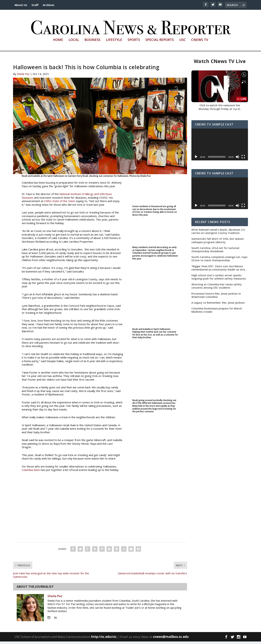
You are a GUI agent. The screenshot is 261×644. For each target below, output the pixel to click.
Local (74, 43)
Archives (49, 5)
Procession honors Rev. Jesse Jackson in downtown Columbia (216, 298)
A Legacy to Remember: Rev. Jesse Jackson (218, 305)
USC (183, 43)
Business (92, 43)
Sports (134, 43)
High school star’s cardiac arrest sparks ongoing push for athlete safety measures (219, 280)
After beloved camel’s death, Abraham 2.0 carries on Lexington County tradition (218, 234)
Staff (35, 5)
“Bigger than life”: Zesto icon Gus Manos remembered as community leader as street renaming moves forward (219, 270)
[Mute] (237, 159)
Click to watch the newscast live (220, 108)
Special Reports (160, 43)
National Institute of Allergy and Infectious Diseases (67, 198)
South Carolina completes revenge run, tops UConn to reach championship (219, 261)
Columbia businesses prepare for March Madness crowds (217, 313)
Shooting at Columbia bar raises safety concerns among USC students (217, 289)
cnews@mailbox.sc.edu (171, 639)
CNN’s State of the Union (60, 204)
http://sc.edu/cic (104, 639)
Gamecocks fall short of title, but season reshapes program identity (218, 243)
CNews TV (200, 43)
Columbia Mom (31, 472)
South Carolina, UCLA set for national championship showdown (215, 252)
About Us (21, 5)
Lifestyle (114, 43)
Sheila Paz (23, 76)
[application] (220, 147)
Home (58, 43)
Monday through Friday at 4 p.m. (220, 111)
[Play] (196, 159)
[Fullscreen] (243, 159)
